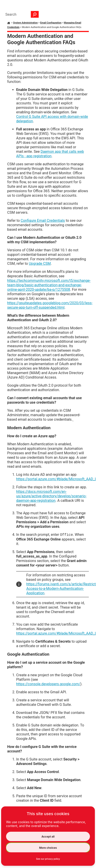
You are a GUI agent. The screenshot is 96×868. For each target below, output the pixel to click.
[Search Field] (21, 14)
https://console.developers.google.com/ (48, 684)
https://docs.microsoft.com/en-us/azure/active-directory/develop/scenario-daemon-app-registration (51, 496)
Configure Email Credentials (43, 221)
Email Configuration (51, 23)
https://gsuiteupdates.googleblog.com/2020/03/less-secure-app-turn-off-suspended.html (50, 305)
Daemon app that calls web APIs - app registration (50, 154)
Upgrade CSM (40, 264)
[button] (35, 14)
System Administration (25, 23)
